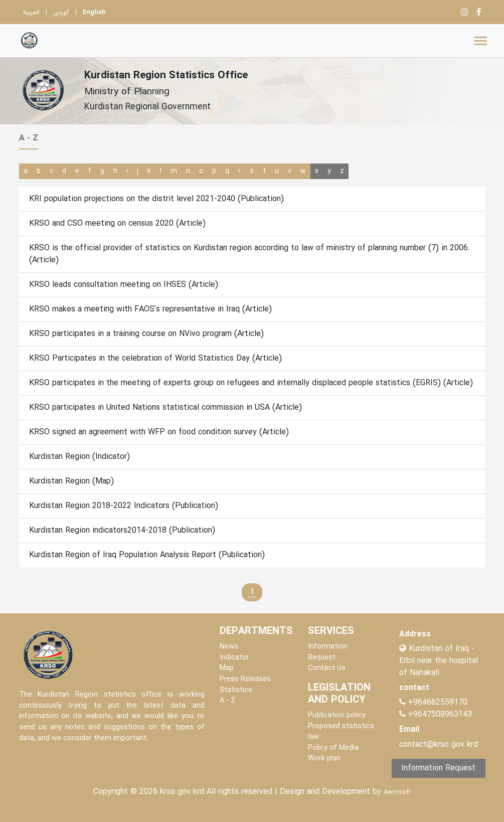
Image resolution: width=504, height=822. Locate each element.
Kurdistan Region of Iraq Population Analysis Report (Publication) (147, 555)
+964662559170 (438, 702)
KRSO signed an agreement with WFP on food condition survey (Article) (159, 432)
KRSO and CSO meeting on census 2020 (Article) (117, 223)
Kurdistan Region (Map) (71, 481)
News (229, 647)
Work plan (324, 759)
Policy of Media (333, 748)
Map (227, 668)
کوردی (61, 13)
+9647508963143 (439, 714)
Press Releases (245, 679)
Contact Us (327, 668)
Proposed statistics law (341, 732)
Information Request (328, 652)
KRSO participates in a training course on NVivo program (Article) (146, 334)
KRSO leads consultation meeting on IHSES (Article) (124, 285)
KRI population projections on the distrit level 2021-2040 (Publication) (156, 199)
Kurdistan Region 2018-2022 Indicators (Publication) (124, 506)
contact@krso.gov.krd (439, 745)
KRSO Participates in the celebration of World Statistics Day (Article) (155, 358)
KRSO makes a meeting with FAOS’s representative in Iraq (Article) (150, 309)
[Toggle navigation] (481, 41)
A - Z (227, 701)
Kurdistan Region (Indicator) (79, 457)
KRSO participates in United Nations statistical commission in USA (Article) (165, 407)
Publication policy (337, 715)
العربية (31, 13)
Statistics (236, 690)
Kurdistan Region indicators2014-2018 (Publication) (122, 530)
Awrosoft (397, 792)
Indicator (234, 658)
